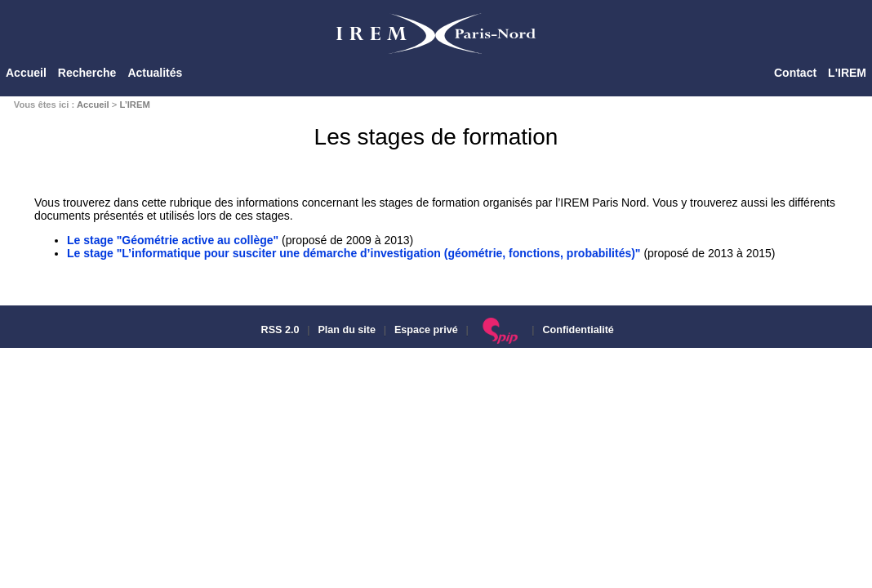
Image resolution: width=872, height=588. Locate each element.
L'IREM (847, 73)
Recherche (87, 73)
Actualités (155, 73)
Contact (795, 73)
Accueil (26, 73)
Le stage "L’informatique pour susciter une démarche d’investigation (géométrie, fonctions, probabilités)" (354, 253)
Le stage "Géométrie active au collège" (173, 240)
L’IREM (134, 105)
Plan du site (347, 330)
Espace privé (426, 330)
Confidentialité (578, 330)
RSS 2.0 (278, 330)
